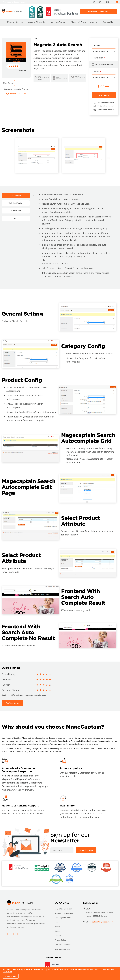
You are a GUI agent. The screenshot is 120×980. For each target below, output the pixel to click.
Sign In (109, 2)
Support (97, 2)
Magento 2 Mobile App (64, 913)
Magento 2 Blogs (78, 22)
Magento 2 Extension (37, 22)
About (57, 927)
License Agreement (63, 949)
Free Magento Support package (15, 2)
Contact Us (108, 22)
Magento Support (59, 22)
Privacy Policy (60, 940)
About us (94, 22)
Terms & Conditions (63, 944)
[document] (60, 973)
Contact (58, 935)
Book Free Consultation (99, 11)
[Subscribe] (86, 850)
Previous (12, 158)
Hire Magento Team (63, 918)
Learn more (7, 972)
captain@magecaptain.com (102, 922)
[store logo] (15, 11)
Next (108, 158)
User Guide (8, 83)
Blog (57, 922)
